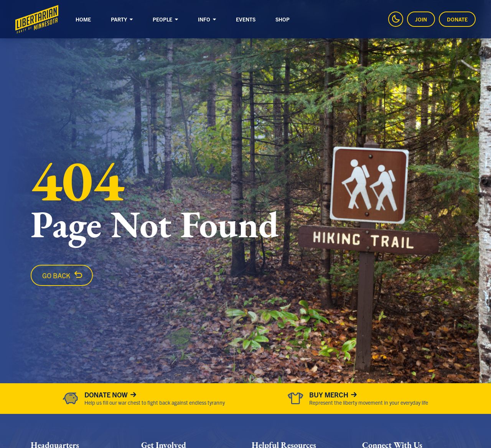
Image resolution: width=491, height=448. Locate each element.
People (166, 19)
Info (207, 19)
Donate (457, 19)
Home (83, 19)
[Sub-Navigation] (131, 20)
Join (421, 19)
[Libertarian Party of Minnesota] (37, 19)
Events (246, 19)
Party (122, 19)
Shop (283, 19)
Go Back (56, 275)
